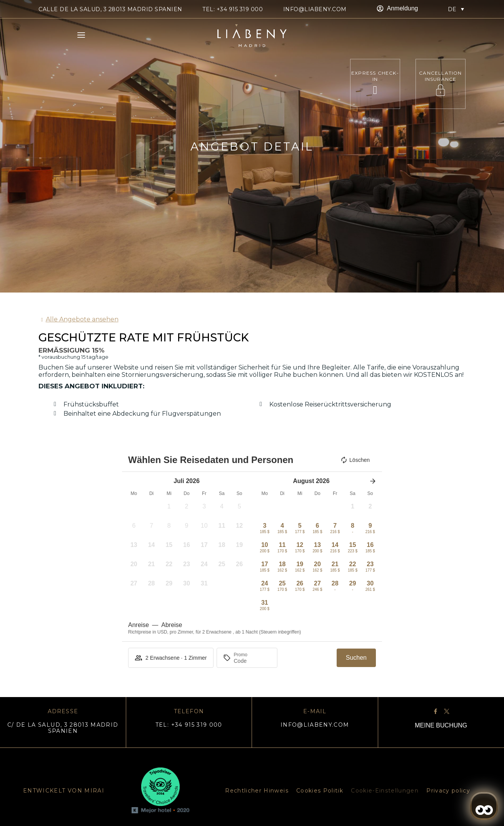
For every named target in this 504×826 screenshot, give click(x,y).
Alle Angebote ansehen (82, 319)
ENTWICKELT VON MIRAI (64, 791)
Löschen (355, 460)
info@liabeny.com (315, 9)
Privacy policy (448, 791)
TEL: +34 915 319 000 (233, 9)
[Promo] (252, 661)
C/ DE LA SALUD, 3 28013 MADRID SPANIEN (63, 728)
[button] (169, 509)
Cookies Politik (320, 791)
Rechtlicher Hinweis (257, 791)
